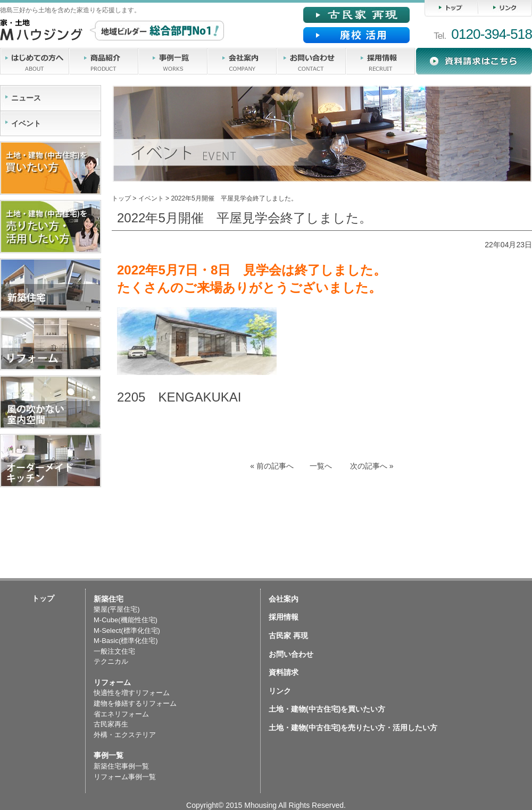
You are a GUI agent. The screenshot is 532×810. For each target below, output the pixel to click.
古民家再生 (111, 724)
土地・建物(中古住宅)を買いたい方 (327, 709)
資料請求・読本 (474, 61)
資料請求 (284, 672)
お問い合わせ (311, 61)
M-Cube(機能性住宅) (126, 620)
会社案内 (242, 61)
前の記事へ (272, 466)
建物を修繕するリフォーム (135, 703)
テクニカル (111, 661)
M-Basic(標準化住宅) (126, 641)
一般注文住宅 (114, 651)
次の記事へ (372, 466)
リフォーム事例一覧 (125, 777)
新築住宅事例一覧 (121, 766)
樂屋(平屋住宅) (117, 609)
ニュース (26, 98)
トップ (451, 8)
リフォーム (112, 682)
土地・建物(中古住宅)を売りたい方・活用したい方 (353, 728)
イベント (151, 198)
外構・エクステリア (125, 735)
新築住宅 (109, 599)
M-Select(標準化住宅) (127, 631)
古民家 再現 (288, 636)
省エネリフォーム (121, 714)
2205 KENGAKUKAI (179, 397)
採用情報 (380, 61)
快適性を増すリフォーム (132, 693)
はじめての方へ (35, 61)
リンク (505, 8)
